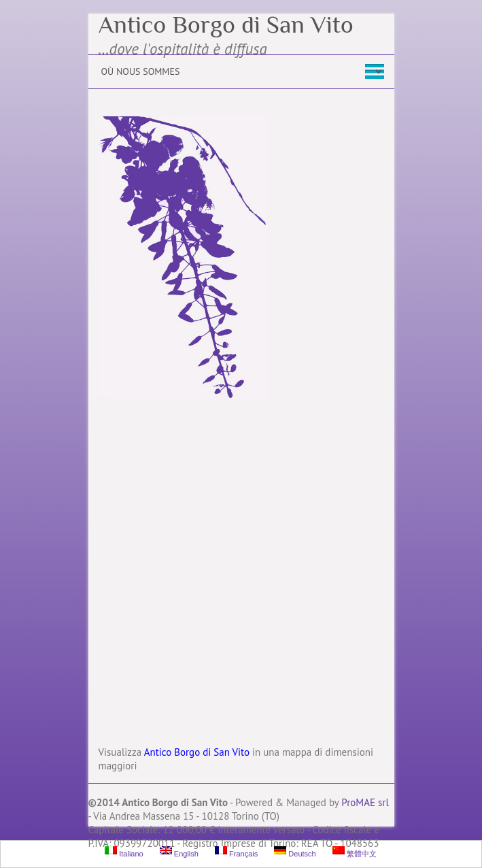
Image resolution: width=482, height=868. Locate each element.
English (179, 852)
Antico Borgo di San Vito (226, 24)
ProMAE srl (365, 802)
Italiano (124, 852)
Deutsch (295, 852)
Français (236, 852)
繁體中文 (355, 852)
